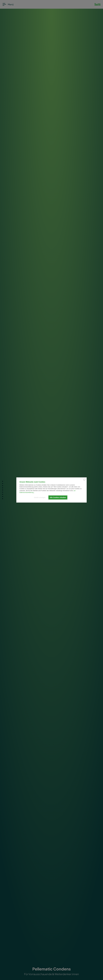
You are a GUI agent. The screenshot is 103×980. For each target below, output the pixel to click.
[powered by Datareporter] (84, 481)
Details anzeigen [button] (40, 497)
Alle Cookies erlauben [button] (58, 497)
